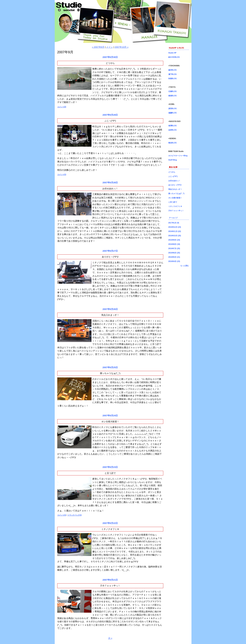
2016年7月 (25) (174, 249)
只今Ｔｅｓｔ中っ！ (110, 586)
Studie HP (172, 53)
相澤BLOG (173, 126)
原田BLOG (173, 109)
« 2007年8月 (98, 47)
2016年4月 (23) (174, 261)
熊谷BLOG (173, 143)
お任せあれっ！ (110, 189)
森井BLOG (173, 70)
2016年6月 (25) (174, 253)
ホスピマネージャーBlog (178, 156)
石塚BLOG (173, 91)
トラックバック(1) (75, 515)
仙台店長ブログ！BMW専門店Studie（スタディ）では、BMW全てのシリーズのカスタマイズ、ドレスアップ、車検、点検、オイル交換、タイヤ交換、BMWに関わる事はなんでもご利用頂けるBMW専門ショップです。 (123, 21)
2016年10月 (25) (175, 236)
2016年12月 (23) (175, 227)
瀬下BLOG (173, 74)
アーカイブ (173, 218)
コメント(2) (62, 107)
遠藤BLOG (173, 113)
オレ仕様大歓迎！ (110, 422)
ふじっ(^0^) (110, 121)
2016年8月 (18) (174, 244)
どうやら (110, 63)
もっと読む (185, 266)
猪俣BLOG (173, 96)
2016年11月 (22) (175, 231)
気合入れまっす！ (110, 315)
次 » (110, 638)
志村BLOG (173, 130)
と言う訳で (110, 473)
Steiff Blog (173, 160)
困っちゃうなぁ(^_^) (110, 373)
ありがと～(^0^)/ (110, 257)
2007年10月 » (122, 47)
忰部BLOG (173, 79)
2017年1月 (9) (174, 223)
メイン (109, 47)
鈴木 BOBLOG (174, 57)
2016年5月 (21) (174, 257)
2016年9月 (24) (174, 240)
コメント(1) (62, 174)
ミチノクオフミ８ (110, 529)
